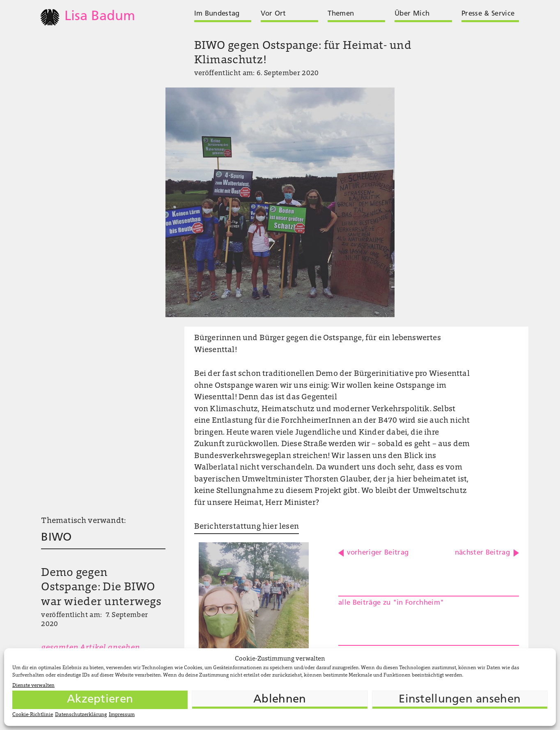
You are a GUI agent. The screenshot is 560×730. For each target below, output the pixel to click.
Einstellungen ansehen (460, 700)
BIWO (56, 538)
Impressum (122, 715)
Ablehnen (280, 700)
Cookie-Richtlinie (33, 715)
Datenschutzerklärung (81, 715)
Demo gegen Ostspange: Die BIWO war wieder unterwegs (101, 588)
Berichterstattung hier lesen (247, 527)
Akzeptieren (100, 700)
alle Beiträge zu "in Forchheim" (391, 603)
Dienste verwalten (33, 686)
